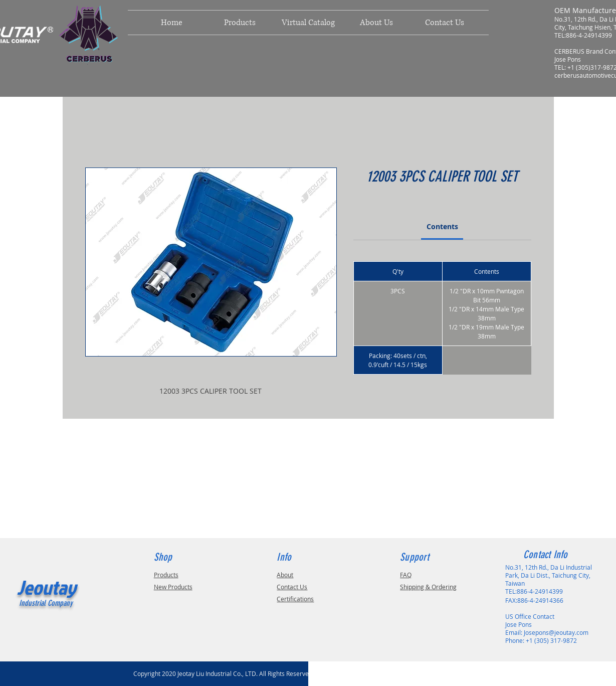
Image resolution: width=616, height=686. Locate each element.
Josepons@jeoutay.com (556, 632)
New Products (173, 587)
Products (166, 575)
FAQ (406, 575)
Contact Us (292, 587)
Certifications (295, 599)
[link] (442, 226)
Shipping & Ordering (428, 587)
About (285, 575)
